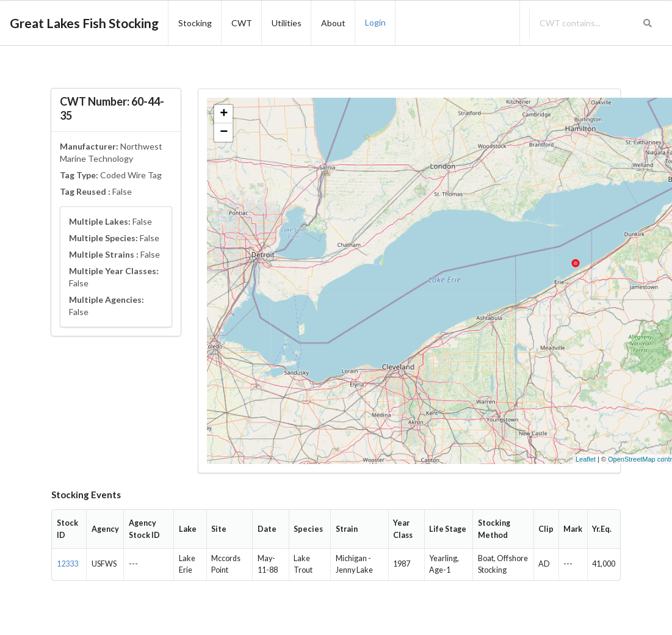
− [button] (224, 132)
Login (375, 22)
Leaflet (586, 459)
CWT (242, 23)
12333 (67, 564)
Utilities (287, 23)
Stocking (195, 23)
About (333, 23)
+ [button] (224, 114)
